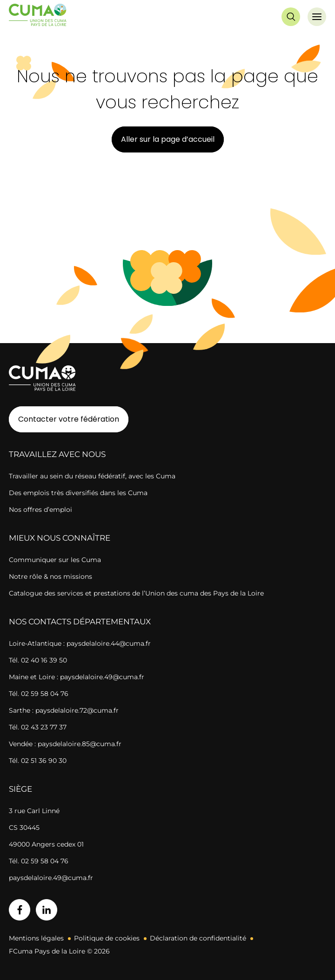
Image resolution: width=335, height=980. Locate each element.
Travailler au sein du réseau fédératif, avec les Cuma (92, 476)
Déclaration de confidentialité (198, 938)
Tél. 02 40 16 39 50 (38, 660)
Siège (20, 789)
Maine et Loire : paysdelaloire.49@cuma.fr (77, 677)
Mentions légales (36, 938)
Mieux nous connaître (60, 538)
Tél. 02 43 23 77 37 (38, 727)
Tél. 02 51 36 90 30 (38, 761)
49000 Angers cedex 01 (46, 844)
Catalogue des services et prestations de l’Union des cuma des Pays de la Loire (136, 593)
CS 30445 (24, 828)
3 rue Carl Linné (34, 811)
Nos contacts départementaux (80, 622)
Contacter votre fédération (64, 419)
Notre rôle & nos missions (50, 576)
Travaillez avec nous (57, 454)
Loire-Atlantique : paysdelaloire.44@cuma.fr (80, 643)
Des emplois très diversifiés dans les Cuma (78, 493)
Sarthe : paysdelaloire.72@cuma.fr (64, 710)
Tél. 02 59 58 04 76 (39, 694)
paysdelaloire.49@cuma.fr (51, 878)
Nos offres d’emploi (40, 510)
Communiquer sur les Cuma (55, 560)
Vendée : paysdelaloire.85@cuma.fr (65, 744)
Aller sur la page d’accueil (168, 139)
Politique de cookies (107, 938)
